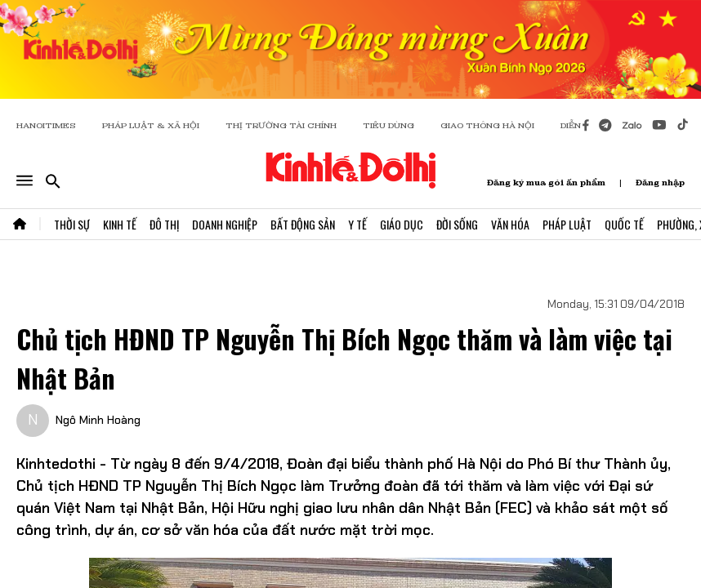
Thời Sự (72, 224)
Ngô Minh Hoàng (98, 420)
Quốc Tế (624, 224)
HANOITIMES (46, 125)
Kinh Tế (120, 224)
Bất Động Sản (303, 224)
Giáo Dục (402, 224)
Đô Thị (164, 224)
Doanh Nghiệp (225, 224)
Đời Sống (457, 224)
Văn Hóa (510, 224)
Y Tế (357, 224)
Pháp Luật (567, 224)
